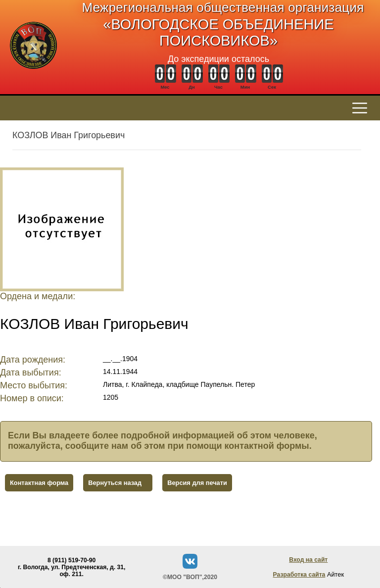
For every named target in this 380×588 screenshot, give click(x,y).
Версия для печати (197, 483)
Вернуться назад (115, 483)
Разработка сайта (299, 575)
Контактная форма (39, 483)
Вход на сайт (308, 560)
